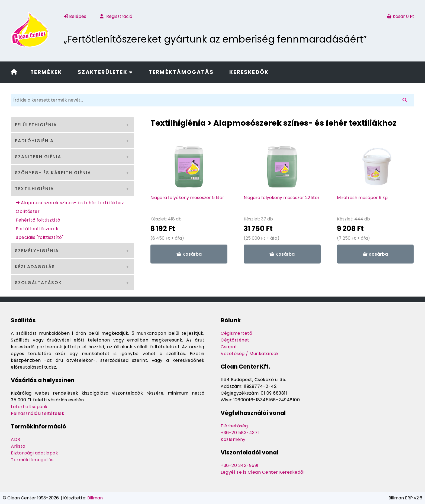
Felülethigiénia (36, 125)
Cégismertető (236, 333)
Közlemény (233, 439)
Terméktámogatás (181, 72)
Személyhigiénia (37, 251)
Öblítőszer (28, 211)
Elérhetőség (234, 426)
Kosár (400, 16)
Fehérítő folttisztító (38, 220)
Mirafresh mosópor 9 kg (362, 198)
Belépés (75, 16)
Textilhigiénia (34, 189)
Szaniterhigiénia (38, 157)
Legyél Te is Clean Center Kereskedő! (263, 472)
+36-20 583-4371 (240, 433)
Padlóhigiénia (34, 141)
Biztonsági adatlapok (34, 453)
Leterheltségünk (29, 407)
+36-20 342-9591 (240, 465)
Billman (95, 498)
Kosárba (189, 254)
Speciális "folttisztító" (40, 237)
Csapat (229, 347)
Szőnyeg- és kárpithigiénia (53, 173)
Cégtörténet (235, 340)
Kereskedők (249, 72)
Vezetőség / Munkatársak (250, 354)
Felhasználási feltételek (38, 413)
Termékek (46, 72)
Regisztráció (116, 16)
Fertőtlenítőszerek (37, 229)
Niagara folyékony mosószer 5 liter (187, 198)
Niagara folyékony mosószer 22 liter (282, 198)
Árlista (18, 446)
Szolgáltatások (38, 283)
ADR (16, 439)
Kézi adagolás (35, 267)
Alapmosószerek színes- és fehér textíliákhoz (70, 203)
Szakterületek (105, 72)
